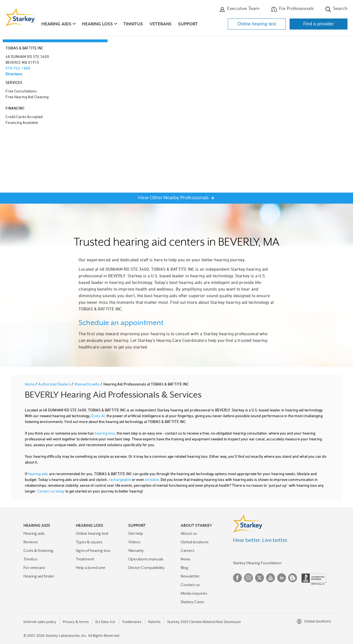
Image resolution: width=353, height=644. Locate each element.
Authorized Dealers (55, 384)
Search (336, 9)
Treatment (85, 559)
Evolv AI (98, 416)
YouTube (271, 578)
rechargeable (120, 479)
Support (188, 24)
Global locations (195, 542)
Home (30, 384)
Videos (134, 542)
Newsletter (190, 576)
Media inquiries (194, 593)
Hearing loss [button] (97, 24)
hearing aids (38, 474)
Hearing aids (34, 533)
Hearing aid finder (39, 576)
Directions (14, 74)
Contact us (190, 585)
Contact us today (51, 491)
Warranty (136, 550)
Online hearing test (257, 24)
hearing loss (105, 433)
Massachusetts (87, 384)
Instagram (248, 578)
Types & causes (89, 542)
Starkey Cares (192, 602)
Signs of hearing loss (93, 550)
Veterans (161, 24)
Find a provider (318, 24)
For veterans (34, 568)
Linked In (282, 578)
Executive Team (239, 9)
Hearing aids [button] (56, 24)
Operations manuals (146, 559)
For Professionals (292, 9)
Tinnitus (133, 24)
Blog (184, 568)
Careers (187, 550)
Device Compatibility (146, 568)
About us (189, 533)
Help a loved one (91, 568)
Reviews (31, 542)
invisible (152, 479)
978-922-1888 (18, 68)
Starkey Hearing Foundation (257, 563)
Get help (136, 533)
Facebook (237, 578)
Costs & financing (38, 550)
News (185, 559)
